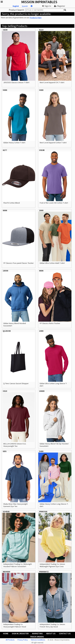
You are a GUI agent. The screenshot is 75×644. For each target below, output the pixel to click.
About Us (51, 633)
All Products (10, 640)
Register (60, 6)
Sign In (47, 6)
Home (6, 633)
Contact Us (65, 633)
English (16, 6)
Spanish (25, 6)
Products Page (36, 18)
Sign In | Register (20, 633)
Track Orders (37, 637)
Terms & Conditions (38, 640)
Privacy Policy (23, 640)
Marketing (37, 633)
